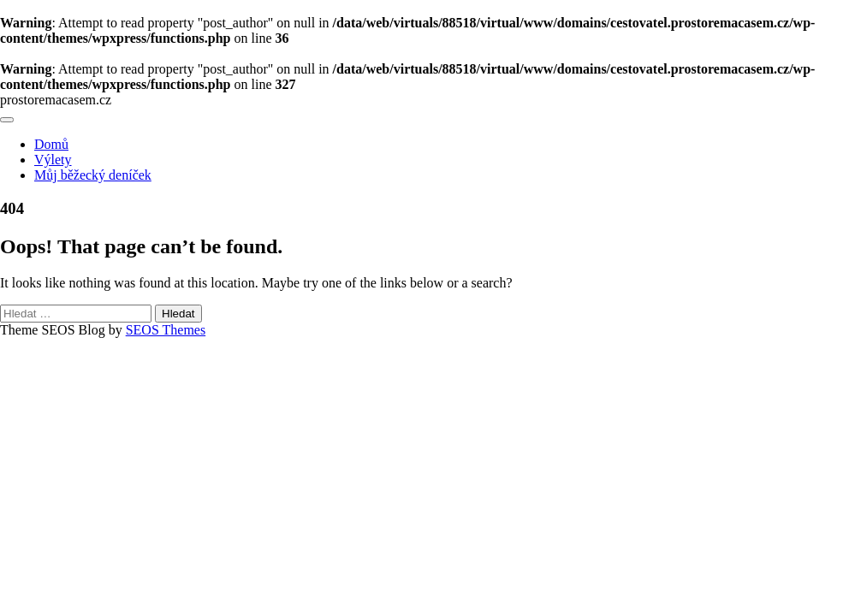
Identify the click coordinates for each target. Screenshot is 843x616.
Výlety (53, 160)
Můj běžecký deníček (93, 175)
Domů (51, 144)
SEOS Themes (166, 330)
